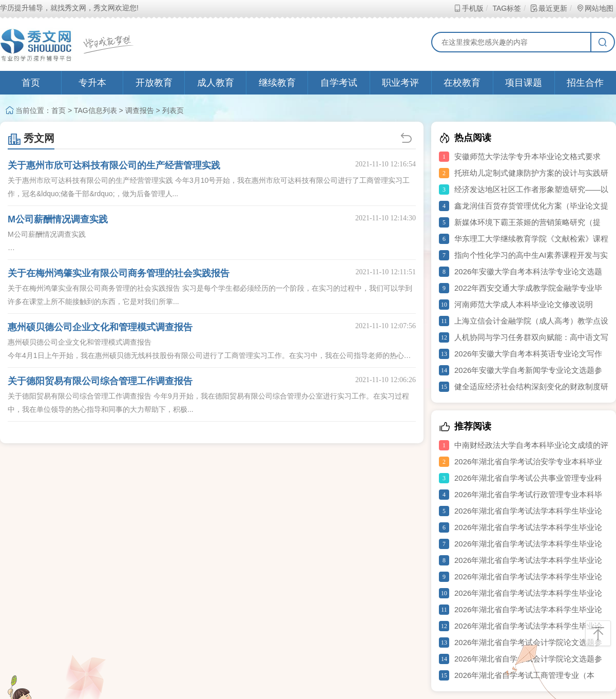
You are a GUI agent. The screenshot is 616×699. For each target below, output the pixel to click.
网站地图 (595, 8)
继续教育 (277, 83)
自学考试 (339, 83)
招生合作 (585, 83)
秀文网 (31, 138)
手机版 (468, 8)
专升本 (92, 83)
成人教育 (216, 83)
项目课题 (524, 83)
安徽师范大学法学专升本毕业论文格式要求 (527, 156)
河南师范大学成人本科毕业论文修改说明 (524, 304)
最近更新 (548, 8)
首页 (31, 83)
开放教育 (154, 83)
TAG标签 (506, 8)
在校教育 (462, 83)
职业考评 (400, 83)
